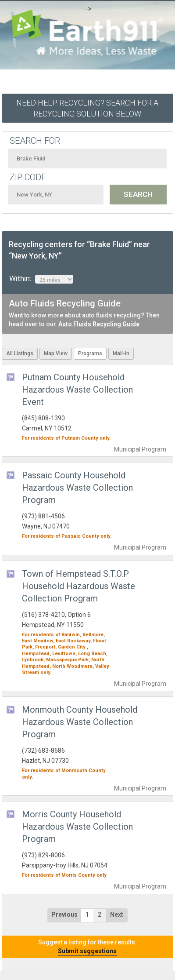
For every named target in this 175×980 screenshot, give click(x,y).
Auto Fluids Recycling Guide (99, 324)
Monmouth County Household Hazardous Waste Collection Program (80, 722)
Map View (56, 353)
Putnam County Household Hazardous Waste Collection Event (77, 390)
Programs (90, 353)
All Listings (20, 353)
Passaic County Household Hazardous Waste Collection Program (77, 488)
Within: (41, 279)
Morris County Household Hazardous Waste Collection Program (77, 827)
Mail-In (121, 353)
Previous (64, 914)
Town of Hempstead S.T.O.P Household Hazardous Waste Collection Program (79, 586)
